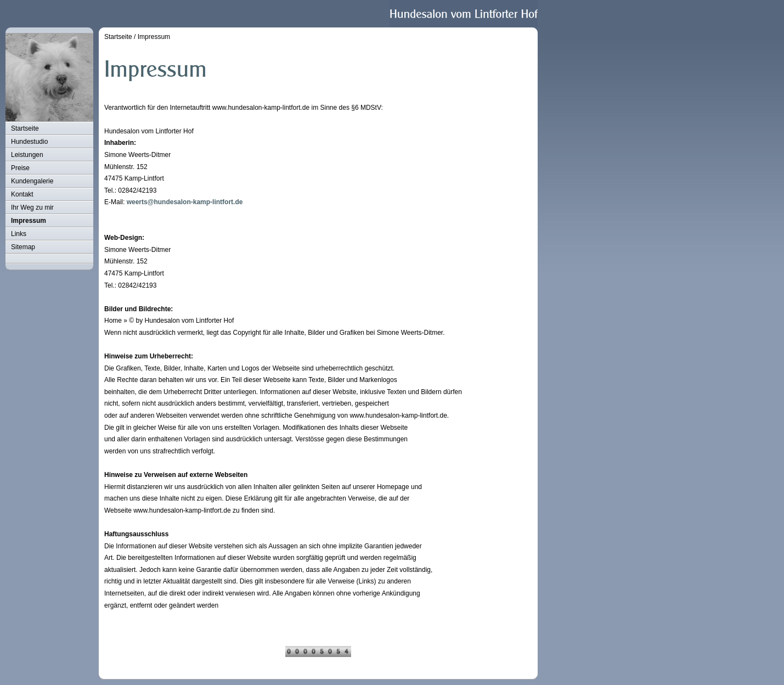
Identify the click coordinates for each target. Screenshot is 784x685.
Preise (20, 168)
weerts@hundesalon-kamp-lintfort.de (185, 202)
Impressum (29, 221)
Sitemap (23, 247)
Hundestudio (29, 142)
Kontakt (22, 194)
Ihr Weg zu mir (32, 207)
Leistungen (27, 155)
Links (19, 234)
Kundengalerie (32, 181)
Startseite (25, 128)
